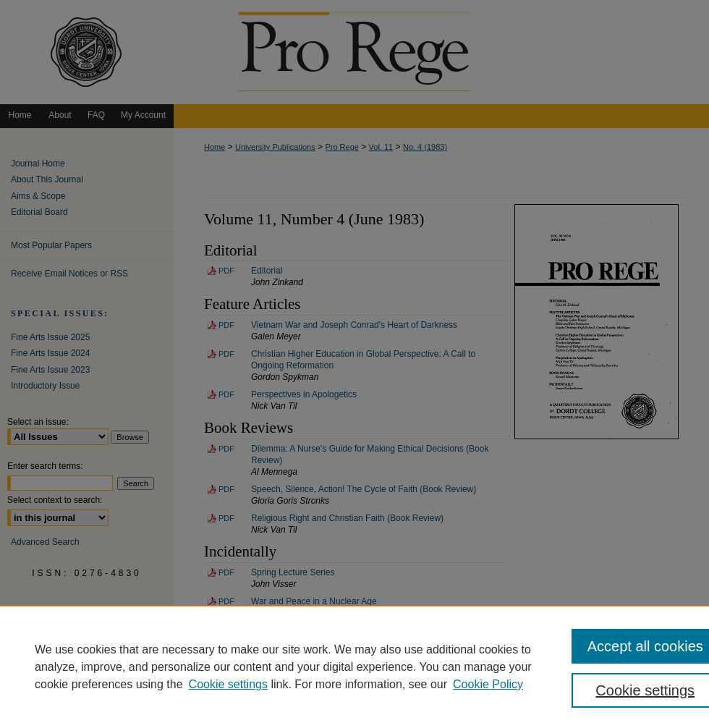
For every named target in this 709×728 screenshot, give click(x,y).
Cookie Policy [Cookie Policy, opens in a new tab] (488, 684)
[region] (354, 666)
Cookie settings (228, 684)
